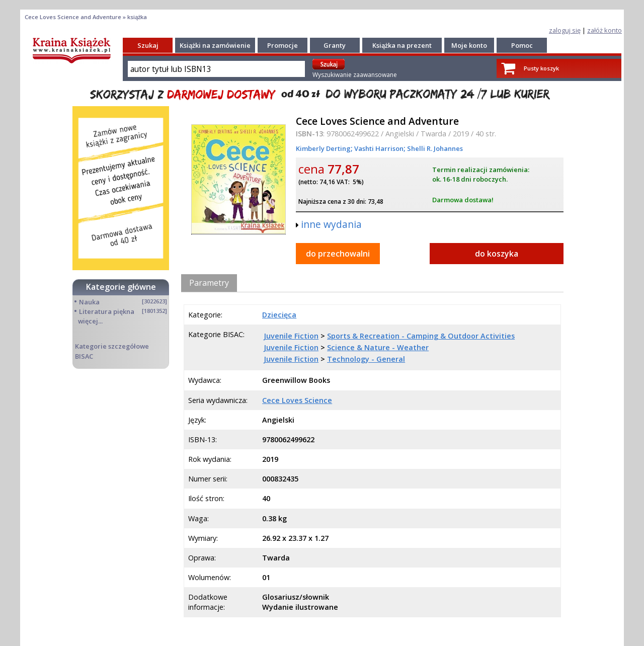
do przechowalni (338, 254)
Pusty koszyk (541, 68)
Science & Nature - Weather (378, 347)
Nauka (89, 302)
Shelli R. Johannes (434, 148)
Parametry (209, 283)
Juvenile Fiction (291, 336)
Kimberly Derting (323, 148)
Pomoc (522, 45)
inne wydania (331, 224)
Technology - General (366, 359)
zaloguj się (565, 30)
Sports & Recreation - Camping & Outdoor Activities (421, 336)
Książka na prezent (402, 45)
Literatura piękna (107, 311)
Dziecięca (279, 315)
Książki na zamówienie (215, 45)
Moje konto (469, 45)
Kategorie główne (121, 287)
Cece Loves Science (297, 400)
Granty (335, 45)
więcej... (90, 321)
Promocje (283, 45)
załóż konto (605, 30)
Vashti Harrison (378, 148)
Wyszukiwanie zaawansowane (355, 75)
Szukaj (148, 45)
